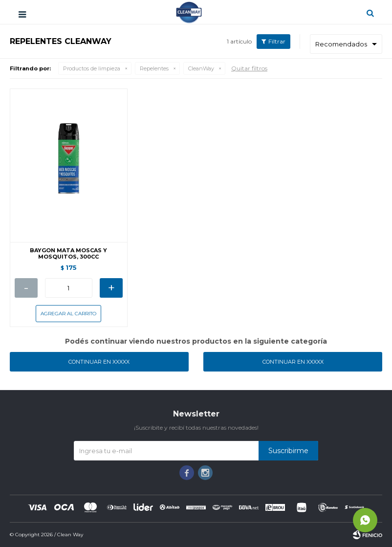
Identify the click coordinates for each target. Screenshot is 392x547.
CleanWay (201, 68)
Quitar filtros (249, 68)
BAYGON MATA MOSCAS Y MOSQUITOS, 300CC (68, 254)
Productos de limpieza (92, 68)
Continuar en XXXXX (99, 362)
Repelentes (154, 68)
